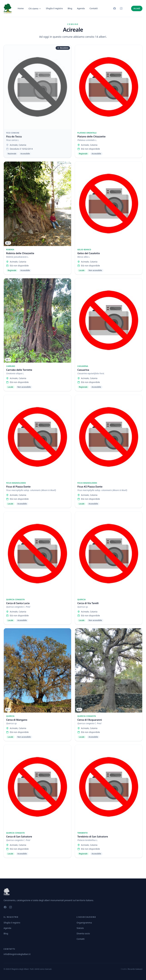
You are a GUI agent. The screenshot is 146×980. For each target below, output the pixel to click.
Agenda (81, 8)
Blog (70, 8)
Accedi (137, 8)
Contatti (94, 8)
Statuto (80, 928)
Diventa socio (83, 933)
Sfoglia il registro (54, 8)
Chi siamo (35, 9)
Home (21, 8)
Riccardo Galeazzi (135, 969)
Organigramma (84, 923)
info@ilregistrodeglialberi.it (17, 954)
